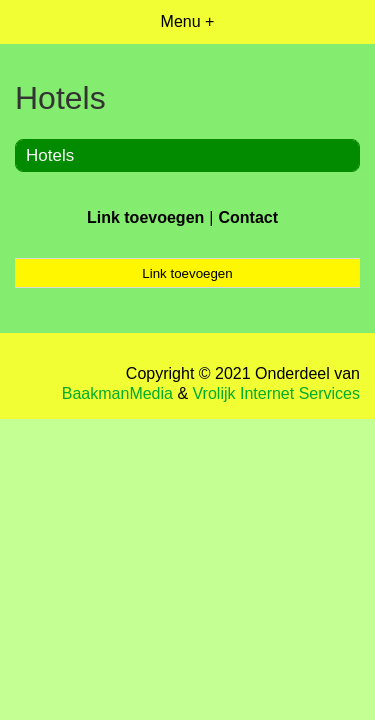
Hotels (50, 155)
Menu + (188, 21)
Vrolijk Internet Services (276, 393)
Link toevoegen (145, 217)
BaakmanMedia (117, 393)
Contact (248, 217)
